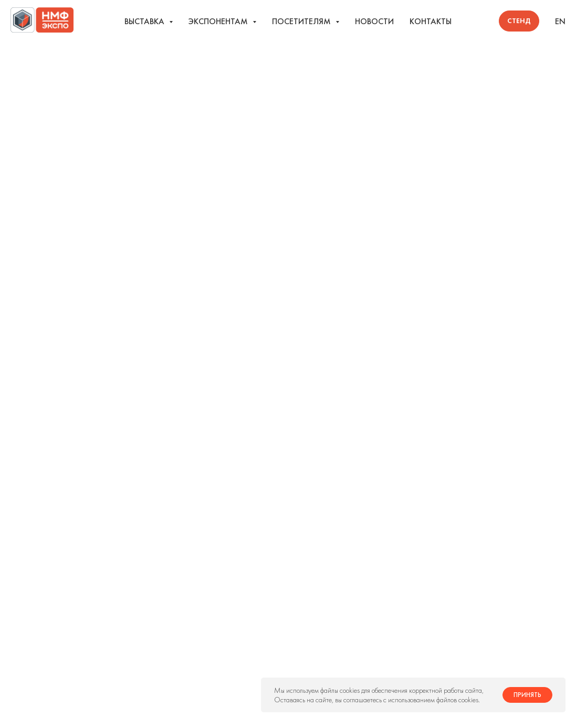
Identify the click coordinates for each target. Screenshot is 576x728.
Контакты (431, 21)
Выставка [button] (145, 21)
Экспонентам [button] (219, 21)
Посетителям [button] (302, 21)
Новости (374, 21)
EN (560, 21)
